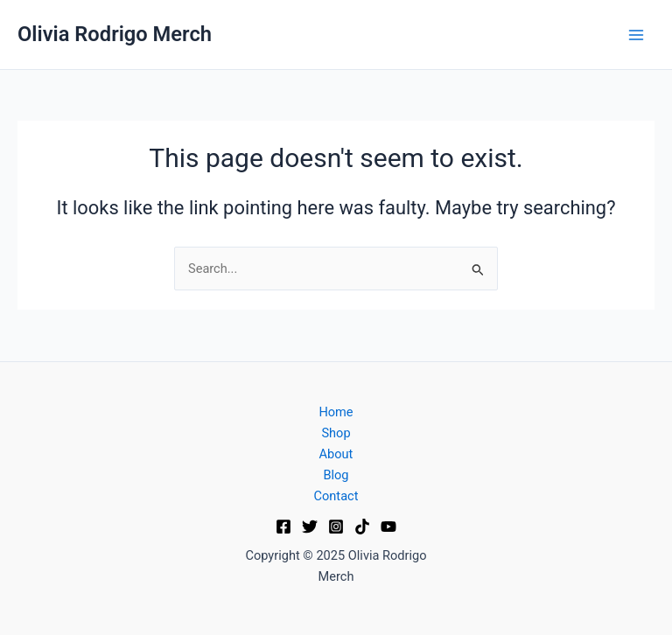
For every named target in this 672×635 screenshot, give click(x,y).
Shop (336, 433)
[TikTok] (362, 527)
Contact (336, 496)
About (336, 454)
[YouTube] (388, 527)
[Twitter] (310, 527)
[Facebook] (283, 527)
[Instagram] (336, 527)
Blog (336, 475)
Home (336, 412)
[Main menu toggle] (636, 35)
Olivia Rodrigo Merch (115, 34)
